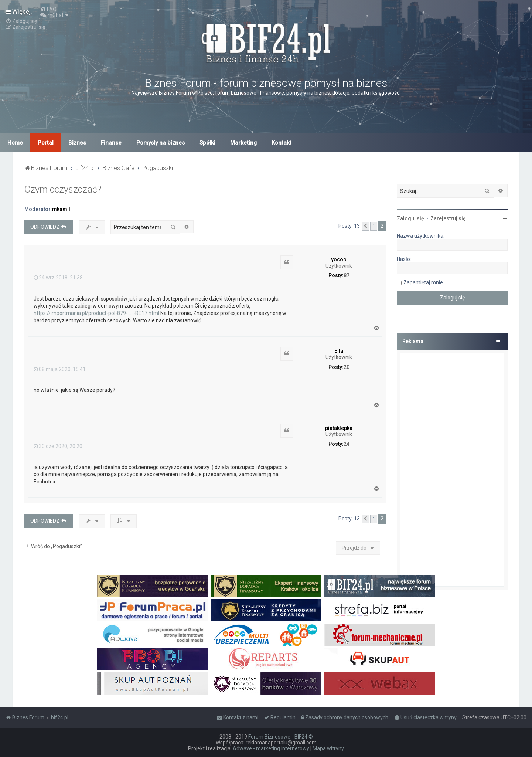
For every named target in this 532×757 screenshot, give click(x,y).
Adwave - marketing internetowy (271, 748)
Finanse (111, 143)
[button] (365, 226)
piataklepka (339, 428)
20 (347, 367)
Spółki (207, 143)
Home (15, 143)
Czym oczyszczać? (63, 189)
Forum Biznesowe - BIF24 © (281, 737)
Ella (339, 351)
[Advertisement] (452, 470)
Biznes (77, 143)
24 (347, 444)
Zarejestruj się (448, 218)
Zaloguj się (410, 218)
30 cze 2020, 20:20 (58, 446)
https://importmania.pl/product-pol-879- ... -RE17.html (96, 313)
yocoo (339, 259)
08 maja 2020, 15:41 (60, 369)
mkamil (61, 209)
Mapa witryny (328, 748)
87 (347, 275)
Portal (46, 143)
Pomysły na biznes (161, 143)
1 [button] (374, 226)
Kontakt (282, 143)
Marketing (243, 143)
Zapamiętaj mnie (423, 282)
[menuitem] (48, 9)
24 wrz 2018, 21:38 (58, 278)
